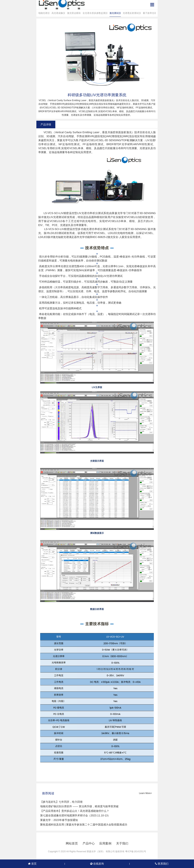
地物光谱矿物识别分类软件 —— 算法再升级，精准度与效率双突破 (79, 806)
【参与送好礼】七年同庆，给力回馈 (61, 802)
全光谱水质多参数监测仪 (95, 13)
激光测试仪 (115, 13)
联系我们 (162, 864)
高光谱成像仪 (58, 13)
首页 (32, 864)
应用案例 (105, 843)
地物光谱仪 (44, 13)
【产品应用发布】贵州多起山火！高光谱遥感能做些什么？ (75, 811)
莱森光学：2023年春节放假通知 (59, 820)
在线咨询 (97, 864)
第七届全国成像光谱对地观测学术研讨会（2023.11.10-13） (75, 815)
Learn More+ (145, 793)
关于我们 (122, 843)
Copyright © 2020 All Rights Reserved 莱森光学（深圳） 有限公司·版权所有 (86, 851)
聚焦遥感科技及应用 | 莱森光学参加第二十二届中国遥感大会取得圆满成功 (84, 825)
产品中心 (89, 843)
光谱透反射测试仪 (132, 13)
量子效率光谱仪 (151, 13)
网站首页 (72, 843)
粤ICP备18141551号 (136, 851)
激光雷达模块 (74, 13)
